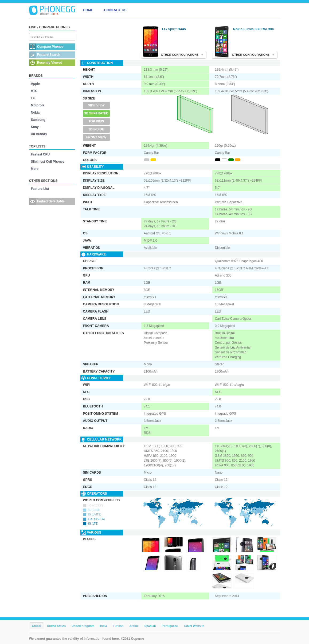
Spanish (150, 626)
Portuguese (170, 626)
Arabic (134, 626)
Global (37, 626)
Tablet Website (194, 626)
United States (56, 626)
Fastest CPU (40, 154)
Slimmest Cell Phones (48, 162)
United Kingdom (83, 626)
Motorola (38, 105)
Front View (96, 137)
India (104, 626)
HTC (34, 91)
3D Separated (96, 113)
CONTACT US (115, 10)
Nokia (35, 113)
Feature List (40, 189)
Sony (35, 127)
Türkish (118, 626)
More (35, 169)
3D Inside (96, 129)
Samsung (38, 120)
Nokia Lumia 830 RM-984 (253, 29)
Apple (35, 84)
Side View (96, 105)
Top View (96, 121)
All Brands (39, 134)
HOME (88, 10)
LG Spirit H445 (174, 29)
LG (33, 98)
